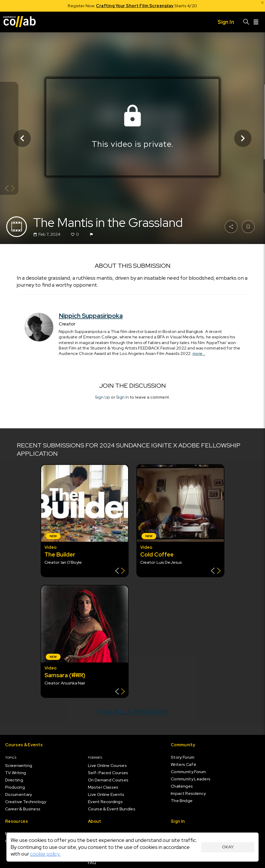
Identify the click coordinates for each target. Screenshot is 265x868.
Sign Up (103, 397)
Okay (228, 847)
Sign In (123, 397)
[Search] (246, 22)
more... (199, 353)
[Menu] (256, 22)
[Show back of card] (10, 189)
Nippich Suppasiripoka (91, 316)
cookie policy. (45, 854)
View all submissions (133, 711)
